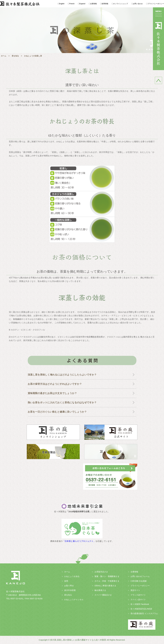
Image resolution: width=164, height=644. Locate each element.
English (62, 4)
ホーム (67, 572)
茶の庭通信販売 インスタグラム (144, 613)
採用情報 (105, 4)
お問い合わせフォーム (140, 576)
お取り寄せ (69, 586)
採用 (66, 581)
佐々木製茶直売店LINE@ (141, 609)
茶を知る (68, 595)
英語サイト (135, 590)
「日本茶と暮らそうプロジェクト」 (79, 541)
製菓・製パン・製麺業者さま (107, 576)
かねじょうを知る (72, 576)
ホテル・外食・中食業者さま (107, 581)
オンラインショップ (121, 4)
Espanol (82, 4)
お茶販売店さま (101, 572)
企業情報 (93, 4)
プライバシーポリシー (156, 4)
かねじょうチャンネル (74, 600)
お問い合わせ (138, 4)
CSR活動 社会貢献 (139, 581)
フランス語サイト (138, 595)
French (72, 4)
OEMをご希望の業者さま (105, 586)
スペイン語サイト (138, 600)
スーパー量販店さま (103, 595)
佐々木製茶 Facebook (140, 604)
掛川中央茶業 (70, 590)
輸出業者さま (100, 590)
